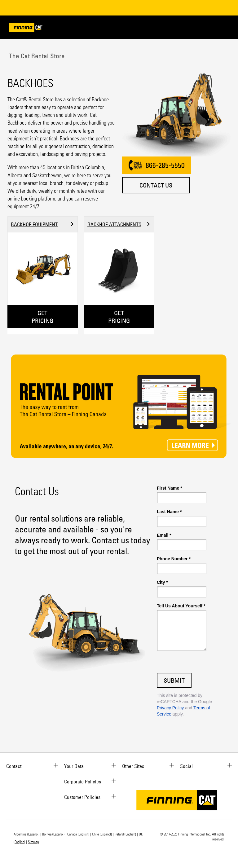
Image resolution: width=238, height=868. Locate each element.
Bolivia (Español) (53, 834)
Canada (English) (78, 834)
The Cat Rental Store (36, 56)
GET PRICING (42, 317)
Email (164, 535)
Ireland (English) (125, 834)
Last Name (169, 512)
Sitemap (33, 842)
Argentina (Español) (26, 834)
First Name (170, 488)
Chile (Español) (102, 834)
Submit (174, 680)
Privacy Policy (170, 708)
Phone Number (174, 559)
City (162, 582)
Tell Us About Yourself (181, 606)
